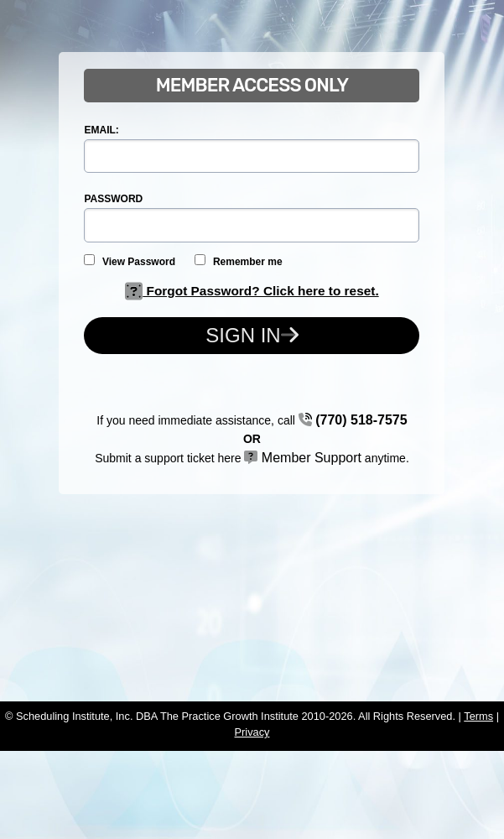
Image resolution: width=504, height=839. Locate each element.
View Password (130, 261)
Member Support (303, 458)
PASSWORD (113, 199)
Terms (478, 716)
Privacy (252, 732)
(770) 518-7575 (353, 420)
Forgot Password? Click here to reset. (252, 291)
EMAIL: (101, 130)
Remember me (238, 261)
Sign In (252, 335)
